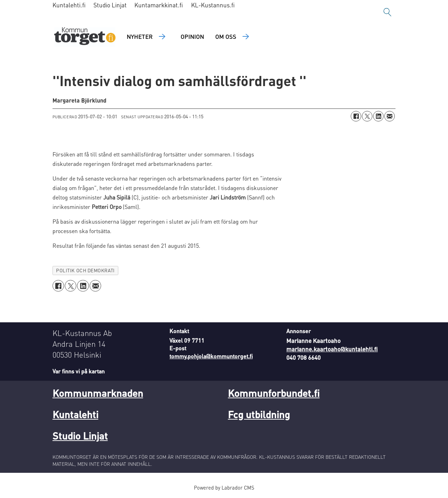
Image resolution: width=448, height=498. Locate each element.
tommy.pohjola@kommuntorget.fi (211, 356)
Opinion (192, 36)
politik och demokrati (85, 270)
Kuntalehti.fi (69, 5)
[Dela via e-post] (390, 116)
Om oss (226, 36)
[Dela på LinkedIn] (378, 116)
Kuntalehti (75, 414)
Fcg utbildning (259, 414)
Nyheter (140, 36)
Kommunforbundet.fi (274, 393)
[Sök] (387, 12)
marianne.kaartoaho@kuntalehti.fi (332, 349)
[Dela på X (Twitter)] (367, 116)
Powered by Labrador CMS (224, 488)
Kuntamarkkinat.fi (159, 5)
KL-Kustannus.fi (213, 5)
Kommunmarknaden (98, 393)
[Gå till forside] (85, 37)
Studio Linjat (110, 5)
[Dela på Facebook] (356, 116)
